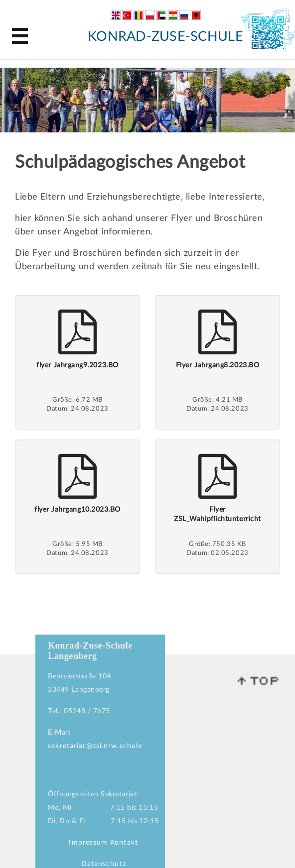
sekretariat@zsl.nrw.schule (95, 746)
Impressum (88, 843)
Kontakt (124, 843)
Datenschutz (104, 864)
